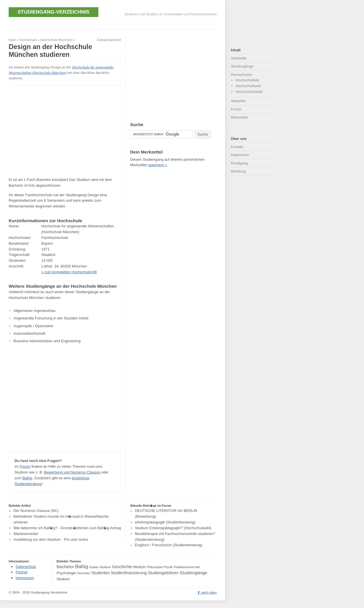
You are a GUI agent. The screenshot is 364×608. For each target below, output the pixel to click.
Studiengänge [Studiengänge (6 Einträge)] (193, 573)
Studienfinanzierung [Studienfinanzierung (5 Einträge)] (129, 573)
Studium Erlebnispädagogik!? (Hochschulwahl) (173, 528)
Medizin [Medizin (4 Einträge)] (139, 567)
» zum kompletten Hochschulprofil (69, 272)
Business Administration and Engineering (47, 341)
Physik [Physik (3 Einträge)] (168, 567)
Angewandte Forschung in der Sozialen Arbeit (51, 318)
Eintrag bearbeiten (109, 40)
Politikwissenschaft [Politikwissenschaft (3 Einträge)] (187, 567)
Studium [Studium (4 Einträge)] (63, 579)
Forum (25, 466)
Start (12, 40)
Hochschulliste (248, 80)
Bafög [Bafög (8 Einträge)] (81, 566)
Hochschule (28, 40)
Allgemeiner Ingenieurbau (35, 311)
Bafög (27, 478)
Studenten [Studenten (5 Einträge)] (100, 573)
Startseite (239, 58)
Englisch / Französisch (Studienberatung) (169, 545)
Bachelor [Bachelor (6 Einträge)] (65, 567)
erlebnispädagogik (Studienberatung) (165, 522)
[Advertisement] (114, 24)
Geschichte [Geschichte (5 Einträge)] (122, 567)
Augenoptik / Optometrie (33, 326)
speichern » (158, 165)
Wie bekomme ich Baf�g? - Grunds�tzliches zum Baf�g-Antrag (67, 528)
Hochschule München (56, 40)
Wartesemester (26, 534)
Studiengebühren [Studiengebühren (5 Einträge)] (163, 573)
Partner (22, 572)
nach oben (209, 592)
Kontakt (237, 147)
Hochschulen (241, 75)
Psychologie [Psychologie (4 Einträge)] (66, 573)
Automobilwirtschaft (30, 333)
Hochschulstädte (249, 92)
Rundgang (239, 163)
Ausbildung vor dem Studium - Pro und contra (51, 539)
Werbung (238, 171)
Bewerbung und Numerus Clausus (72, 472)
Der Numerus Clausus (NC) (36, 511)
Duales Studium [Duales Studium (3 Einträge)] (100, 567)
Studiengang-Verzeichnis (54, 12)
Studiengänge (242, 66)
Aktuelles (238, 101)
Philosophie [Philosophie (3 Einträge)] (155, 567)
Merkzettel (239, 117)
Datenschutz (26, 567)
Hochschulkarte (248, 86)
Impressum (240, 155)
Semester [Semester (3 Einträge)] (84, 573)
